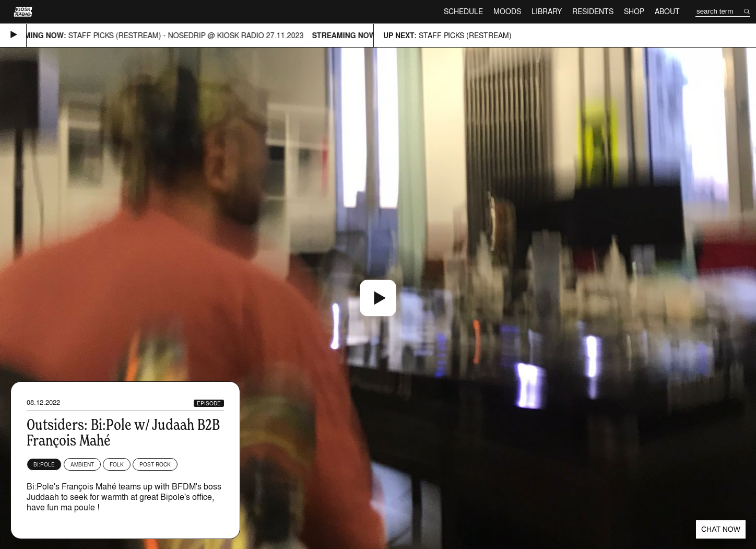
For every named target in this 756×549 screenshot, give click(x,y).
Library (547, 11)
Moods (507, 11)
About (667, 11)
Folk (117, 464)
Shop (634, 11)
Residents (593, 11)
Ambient (82, 464)
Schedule (463, 11)
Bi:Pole (44, 464)
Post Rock (155, 464)
